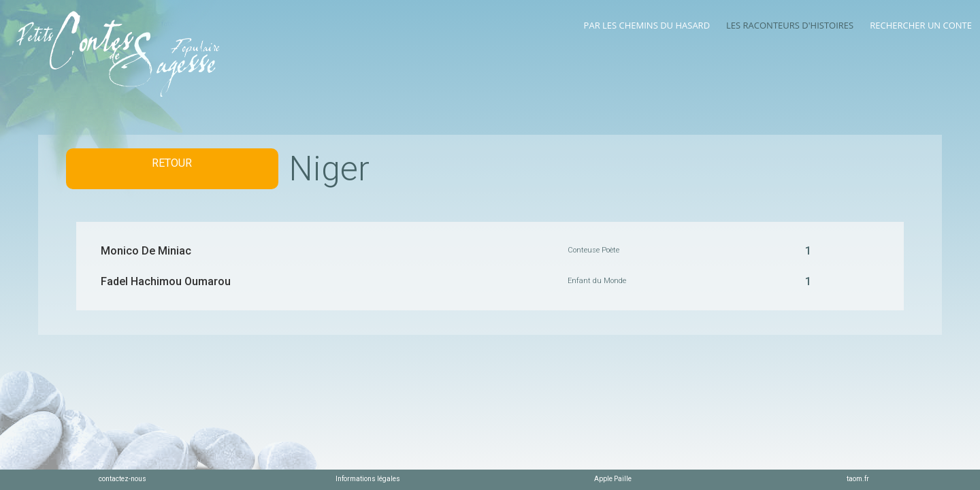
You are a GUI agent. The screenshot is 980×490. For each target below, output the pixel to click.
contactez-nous (122, 479)
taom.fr (858, 479)
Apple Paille (613, 479)
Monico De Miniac (146, 251)
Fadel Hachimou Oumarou (166, 281)
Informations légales (368, 479)
